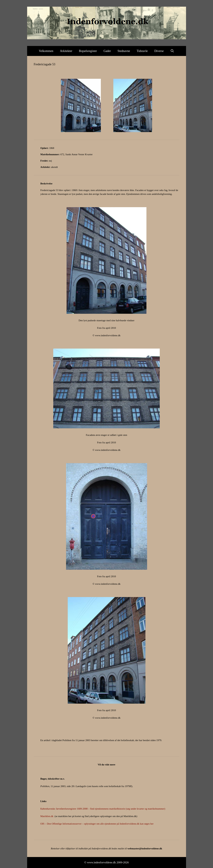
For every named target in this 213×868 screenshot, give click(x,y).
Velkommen (46, 51)
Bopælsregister (88, 51)
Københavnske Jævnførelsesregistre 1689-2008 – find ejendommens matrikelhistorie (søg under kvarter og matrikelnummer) (103, 809)
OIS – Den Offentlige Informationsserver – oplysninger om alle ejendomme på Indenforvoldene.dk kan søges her (97, 824)
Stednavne (124, 51)
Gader (107, 51)
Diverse (159, 51)
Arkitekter (66, 51)
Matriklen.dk (47, 816)
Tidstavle (142, 51)
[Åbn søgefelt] (172, 51)
